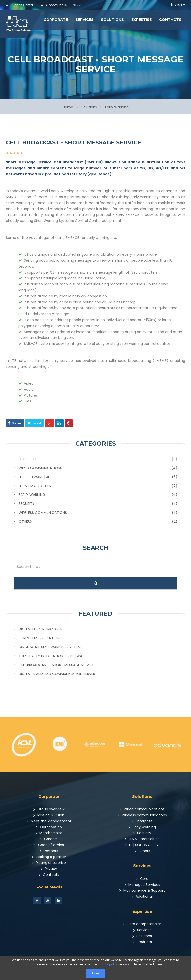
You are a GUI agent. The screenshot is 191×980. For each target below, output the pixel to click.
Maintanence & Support (142, 890)
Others (142, 850)
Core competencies (142, 923)
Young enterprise (49, 862)
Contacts (170, 20)
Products (142, 941)
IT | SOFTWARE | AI (142, 844)
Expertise (142, 20)
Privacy (49, 868)
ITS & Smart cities (142, 838)
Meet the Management (49, 821)
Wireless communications (142, 815)
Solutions (112, 20)
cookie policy (108, 964)
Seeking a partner (49, 856)
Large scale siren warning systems (51, 646)
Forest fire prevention (39, 638)
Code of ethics (49, 844)
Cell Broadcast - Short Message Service (56, 664)
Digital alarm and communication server (57, 673)
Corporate (56, 20)
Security (142, 832)
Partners (49, 850)
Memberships (49, 832)
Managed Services (142, 884)
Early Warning (142, 827)
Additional (142, 896)
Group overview (49, 809)
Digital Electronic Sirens (42, 629)
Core (142, 878)
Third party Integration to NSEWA (50, 655)
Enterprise (142, 821)
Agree (95, 973)
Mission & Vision (49, 815)
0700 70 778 (61, 5)
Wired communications (142, 809)
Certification (49, 827)
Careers (49, 838)
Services (84, 20)
